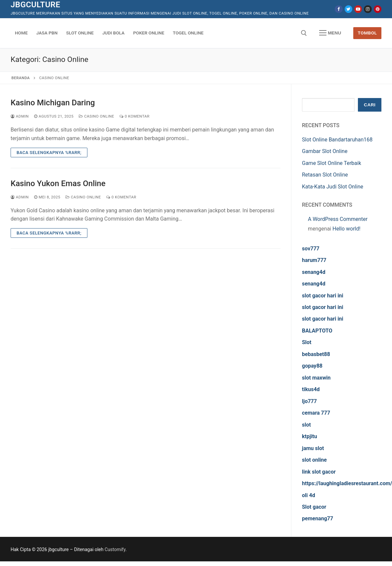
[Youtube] (358, 9)
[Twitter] (348, 9)
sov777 (311, 249)
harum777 (314, 260)
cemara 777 (316, 413)
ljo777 (309, 401)
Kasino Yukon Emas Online (58, 183)
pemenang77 (318, 518)
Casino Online (97, 116)
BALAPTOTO (317, 331)
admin (20, 116)
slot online (314, 460)
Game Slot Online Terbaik (332, 163)
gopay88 (312, 366)
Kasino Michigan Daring (53, 103)
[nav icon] (330, 33)
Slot (307, 342)
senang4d (314, 272)
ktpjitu (310, 436)
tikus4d (311, 389)
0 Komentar (135, 116)
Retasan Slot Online (325, 175)
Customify (115, 549)
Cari (370, 105)
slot (306, 425)
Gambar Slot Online (325, 151)
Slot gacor (314, 507)
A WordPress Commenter (338, 219)
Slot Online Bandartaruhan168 (337, 140)
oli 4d (309, 495)
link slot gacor (319, 472)
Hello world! (346, 229)
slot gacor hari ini (323, 296)
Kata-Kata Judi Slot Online (333, 187)
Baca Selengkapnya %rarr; (49, 153)
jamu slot (313, 448)
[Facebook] (339, 9)
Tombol (367, 33)
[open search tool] (304, 33)
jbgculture (35, 5)
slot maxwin (316, 378)
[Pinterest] (378, 9)
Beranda (21, 78)
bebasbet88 (316, 354)
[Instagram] (368, 9)
